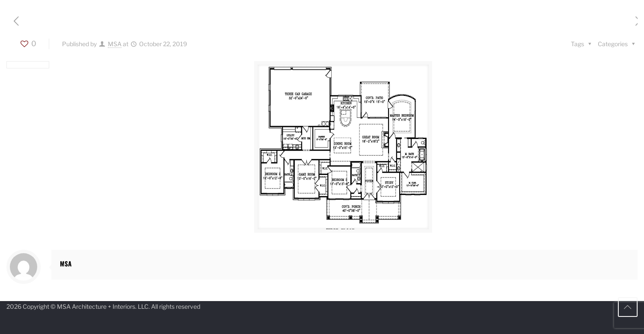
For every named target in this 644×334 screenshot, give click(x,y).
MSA (115, 44)
